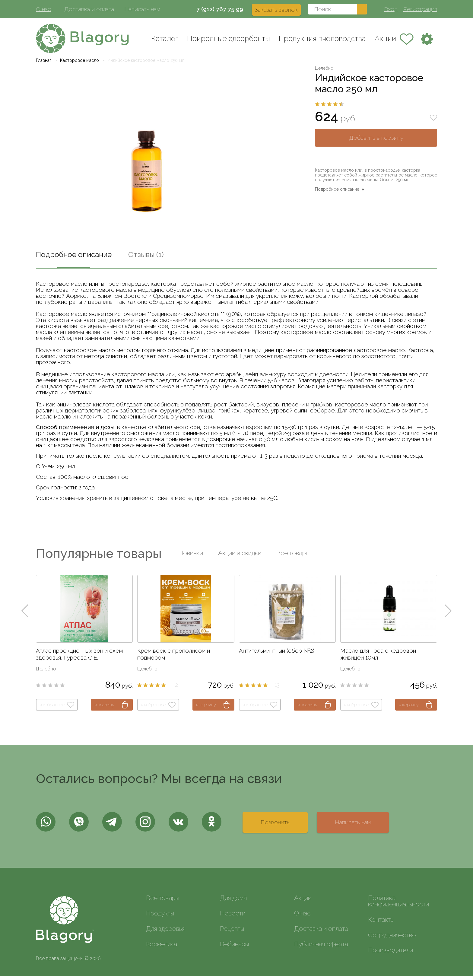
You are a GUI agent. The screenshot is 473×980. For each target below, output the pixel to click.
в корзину (104, 709)
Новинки (191, 557)
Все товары (293, 557)
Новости (233, 917)
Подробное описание (337, 193)
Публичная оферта (321, 948)
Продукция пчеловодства (322, 38)
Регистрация (420, 9)
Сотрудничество (392, 939)
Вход (391, 9)
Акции (385, 38)
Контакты (381, 923)
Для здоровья (165, 932)
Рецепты (232, 932)
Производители (390, 954)
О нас (43, 9)
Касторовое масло (79, 64)
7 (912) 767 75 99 (220, 9)
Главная (44, 64)
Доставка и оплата (89, 9)
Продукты (160, 917)
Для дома (233, 902)
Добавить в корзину (376, 142)
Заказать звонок (276, 10)
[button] (25, 615)
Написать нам (142, 9)
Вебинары (234, 948)
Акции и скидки (240, 557)
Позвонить (275, 826)
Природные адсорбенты (229, 38)
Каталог (165, 38)
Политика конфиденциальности (398, 905)
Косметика (162, 948)
